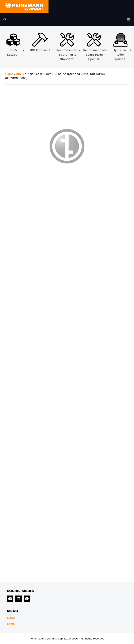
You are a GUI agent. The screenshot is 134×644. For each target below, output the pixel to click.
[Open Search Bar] (5, 20)
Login (11, 624)
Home (9, 74)
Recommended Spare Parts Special (95, 55)
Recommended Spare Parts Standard (68, 55)
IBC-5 (20, 74)
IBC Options (40, 50)
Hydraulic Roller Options (122, 55)
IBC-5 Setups (16, 52)
